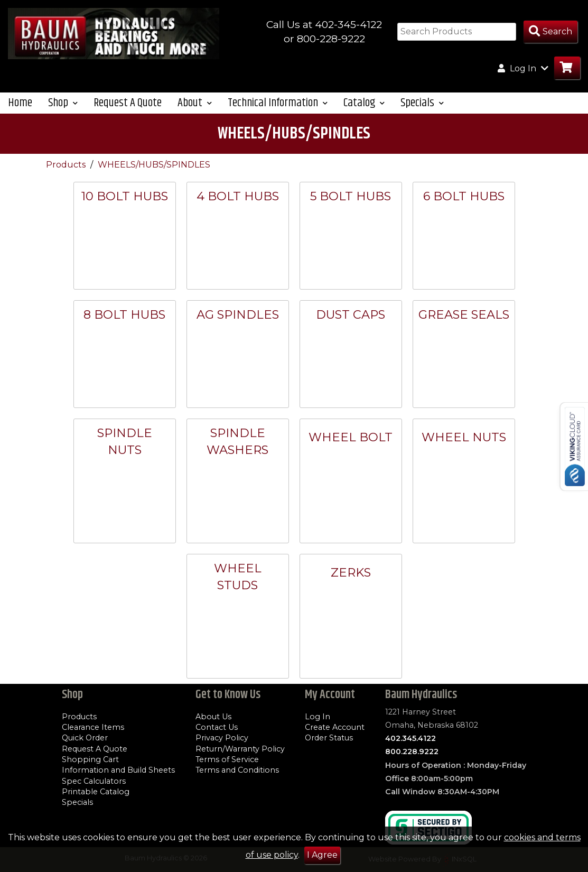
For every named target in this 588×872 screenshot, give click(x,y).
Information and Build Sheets (118, 770)
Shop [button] (63, 103)
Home (20, 103)
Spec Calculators (94, 781)
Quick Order (85, 738)
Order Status (329, 738)
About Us (213, 717)
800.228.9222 (412, 752)
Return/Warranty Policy (240, 749)
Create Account (335, 727)
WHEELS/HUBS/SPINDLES (154, 165)
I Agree (322, 855)
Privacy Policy (222, 738)
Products (67, 165)
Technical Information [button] (278, 103)
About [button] (195, 103)
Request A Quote (128, 103)
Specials (77, 802)
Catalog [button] (364, 103)
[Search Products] (550, 32)
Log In (318, 717)
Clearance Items (93, 727)
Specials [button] (422, 103)
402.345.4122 (410, 738)
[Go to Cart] (567, 68)
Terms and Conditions (237, 770)
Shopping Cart (90, 759)
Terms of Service (227, 759)
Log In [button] (523, 68)
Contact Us (217, 727)
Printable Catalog (96, 792)
